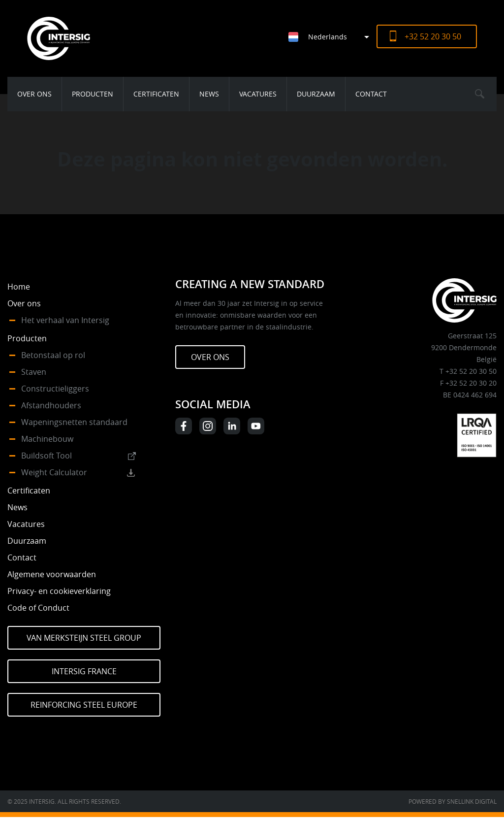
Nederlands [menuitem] (328, 37)
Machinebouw (47, 439)
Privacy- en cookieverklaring (59, 591)
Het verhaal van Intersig (65, 320)
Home (19, 287)
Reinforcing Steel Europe (84, 705)
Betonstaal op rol (53, 355)
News (209, 94)
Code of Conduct (38, 608)
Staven (34, 372)
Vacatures (258, 94)
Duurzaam (316, 94)
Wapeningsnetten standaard (74, 422)
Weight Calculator (54, 472)
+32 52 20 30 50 (433, 36)
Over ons (34, 94)
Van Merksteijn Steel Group (84, 638)
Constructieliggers (55, 389)
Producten (93, 94)
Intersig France (84, 671)
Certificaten (156, 94)
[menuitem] (332, 37)
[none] (325, 37)
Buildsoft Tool (47, 456)
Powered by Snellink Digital (453, 801)
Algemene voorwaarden (52, 574)
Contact (371, 94)
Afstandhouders (51, 405)
